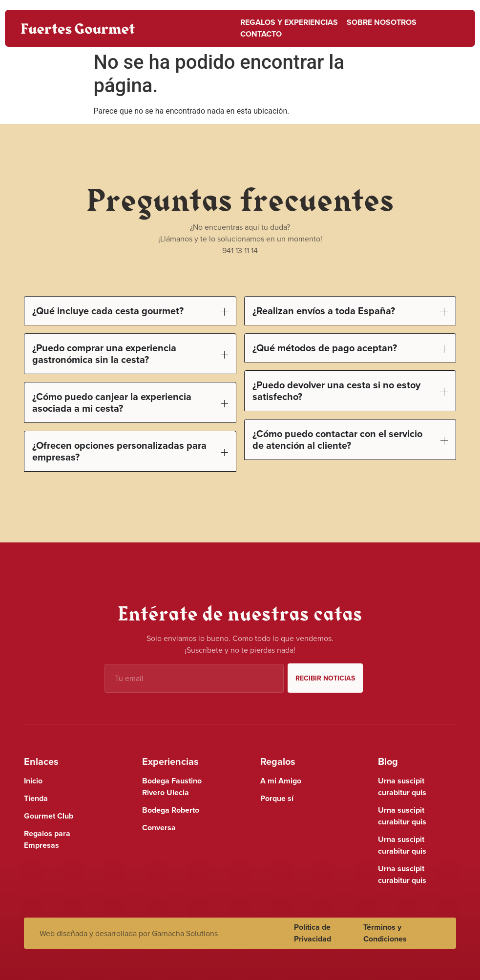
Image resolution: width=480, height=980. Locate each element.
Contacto (261, 34)
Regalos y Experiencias (289, 22)
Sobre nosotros (382, 22)
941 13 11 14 (240, 250)
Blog (388, 761)
